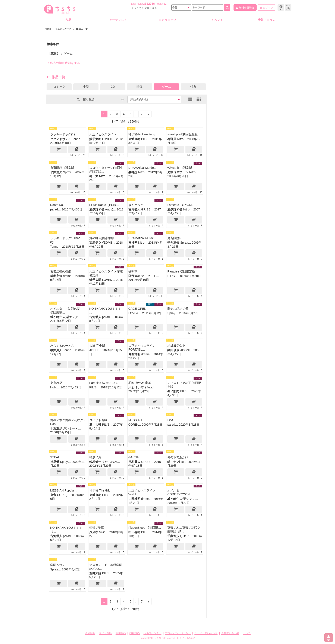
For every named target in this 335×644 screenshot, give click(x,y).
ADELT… (96, 350)
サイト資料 (105, 633)
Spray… (68, 172)
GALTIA (134, 457)
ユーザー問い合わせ (206, 633)
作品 (68, 20)
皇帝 (53, 495)
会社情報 (90, 633)
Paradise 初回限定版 (181, 271)
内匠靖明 (134, 354)
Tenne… (78, 139)
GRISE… (147, 209)
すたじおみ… (111, 462)
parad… (56, 209)
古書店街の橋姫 (61, 271)
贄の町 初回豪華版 (102, 238)
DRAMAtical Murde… (143, 168)
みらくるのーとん (62, 346)
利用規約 (121, 633)
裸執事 (133, 271)
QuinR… (186, 536)
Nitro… (182, 139)
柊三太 (94, 176)
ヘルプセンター (153, 633)
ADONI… (186, 350)
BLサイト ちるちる (186, 638)
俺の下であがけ (178, 457)
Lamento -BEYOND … (182, 205)
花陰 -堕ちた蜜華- (140, 383)
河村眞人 (134, 462)
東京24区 (56, 383)
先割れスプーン (178, 172)
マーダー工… (150, 276)
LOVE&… (135, 313)
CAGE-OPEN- (138, 309)
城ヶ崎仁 (56, 317)
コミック (59, 87)
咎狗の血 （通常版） (181, 168)
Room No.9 (58, 205)
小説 (86, 87)
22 (165, 4)
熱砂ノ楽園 (97, 528)
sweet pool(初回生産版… (184, 134)
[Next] (148, 114)
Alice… (182, 462)
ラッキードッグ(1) (62, 134)
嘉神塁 (133, 172)
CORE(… (63, 495)
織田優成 (173, 350)
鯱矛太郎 (95, 139)
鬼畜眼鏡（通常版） (64, 168)
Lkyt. (170, 420)
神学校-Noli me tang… (143, 134)
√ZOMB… (109, 243)
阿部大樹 (134, 276)
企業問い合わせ (230, 633)
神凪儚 (55, 462)
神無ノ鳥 (95, 457)
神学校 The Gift (100, 490)
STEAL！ (56, 457)
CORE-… (135, 425)
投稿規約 (135, 633)
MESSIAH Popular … (64, 490)
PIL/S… (146, 139)
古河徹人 (134, 209)
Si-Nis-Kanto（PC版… (104, 205)
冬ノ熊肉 (173, 391)
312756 (150, 4)
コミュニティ (167, 20)
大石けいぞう (137, 387)
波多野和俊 (97, 209)
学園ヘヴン (58, 565)
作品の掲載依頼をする (64, 63)
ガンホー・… (72, 428)
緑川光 (172, 462)
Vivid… (152, 387)
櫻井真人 (56, 350)
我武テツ (95, 243)
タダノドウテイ (61, 139)
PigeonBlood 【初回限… (145, 528)
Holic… (55, 387)
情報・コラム (267, 20)
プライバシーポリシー (178, 633)
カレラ (247, 633)
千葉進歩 (56, 428)
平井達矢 (56, 172)
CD (113, 87)
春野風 (172, 139)
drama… (69, 276)
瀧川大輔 (95, 425)
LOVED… (109, 139)
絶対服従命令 (176, 346)
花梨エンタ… (72, 317)
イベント (217, 20)
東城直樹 (134, 139)
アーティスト (118, 20)
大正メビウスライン (103, 134)
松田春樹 (134, 532)
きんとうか (136, 205)
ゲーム (166, 87)
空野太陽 (95, 573)
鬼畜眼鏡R (174, 238)
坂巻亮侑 (56, 276)
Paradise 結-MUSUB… (104, 383)
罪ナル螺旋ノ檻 (178, 309)
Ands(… (111, 209)
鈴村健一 (95, 462)
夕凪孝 (94, 532)
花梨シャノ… (189, 499)
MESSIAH (135, 420)
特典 (193, 87)
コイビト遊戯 (98, 420)
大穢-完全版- (98, 346)
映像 (140, 87)
